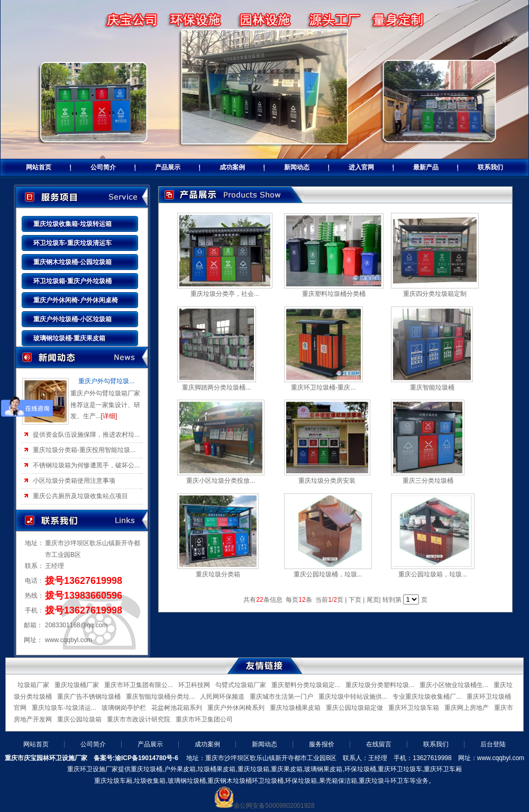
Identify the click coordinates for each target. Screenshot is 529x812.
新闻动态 (297, 167)
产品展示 (168, 167)
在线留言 (379, 744)
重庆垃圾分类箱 (218, 574)
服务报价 (322, 744)
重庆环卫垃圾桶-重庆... (323, 387)
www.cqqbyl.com (69, 640)
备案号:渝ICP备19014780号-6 (136, 758)
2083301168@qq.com (76, 625)
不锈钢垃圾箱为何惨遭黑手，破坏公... (86, 465)
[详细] (109, 416)
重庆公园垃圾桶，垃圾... (328, 574)
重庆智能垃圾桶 (432, 387)
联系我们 (490, 167)
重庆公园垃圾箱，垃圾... (433, 574)
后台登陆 (493, 744)
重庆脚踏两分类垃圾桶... (216, 387)
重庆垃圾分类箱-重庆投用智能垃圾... (84, 450)
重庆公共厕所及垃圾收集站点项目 (80, 496)
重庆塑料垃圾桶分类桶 (334, 294)
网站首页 (39, 167)
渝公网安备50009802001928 (274, 806)
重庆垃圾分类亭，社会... (225, 294)
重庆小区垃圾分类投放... (221, 481)
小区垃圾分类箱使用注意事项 (74, 481)
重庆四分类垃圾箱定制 (435, 294)
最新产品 (426, 167)
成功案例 (232, 167)
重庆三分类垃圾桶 (428, 481)
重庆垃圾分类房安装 (327, 481)
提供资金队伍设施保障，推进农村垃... (86, 435)
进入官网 (361, 167)
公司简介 (103, 167)
